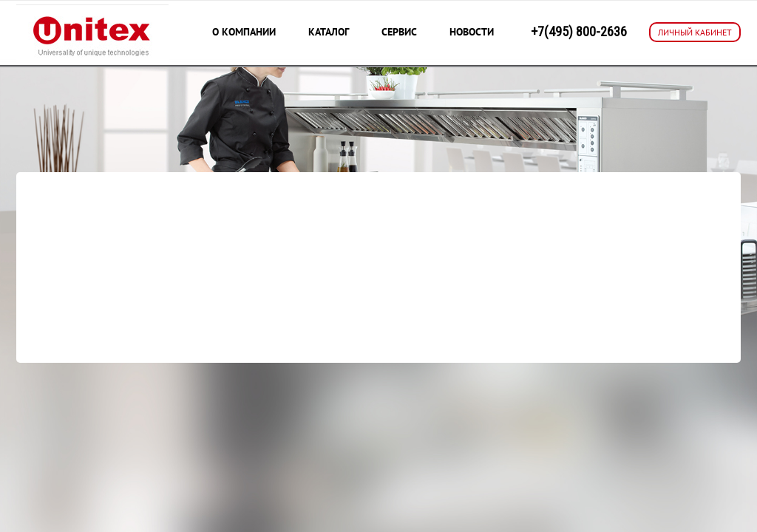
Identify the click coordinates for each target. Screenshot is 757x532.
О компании (244, 32)
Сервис (399, 32)
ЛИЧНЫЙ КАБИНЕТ (695, 32)
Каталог (329, 32)
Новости (472, 32)
